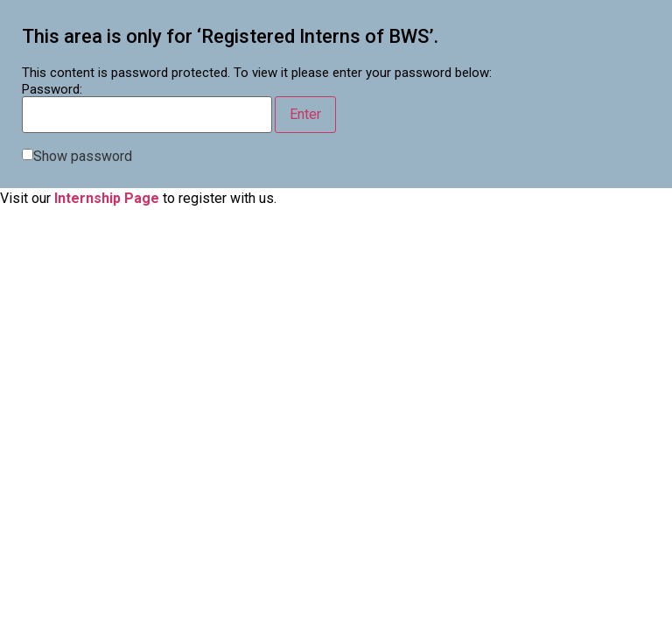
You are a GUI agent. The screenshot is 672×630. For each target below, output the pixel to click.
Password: (147, 108)
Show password (83, 157)
